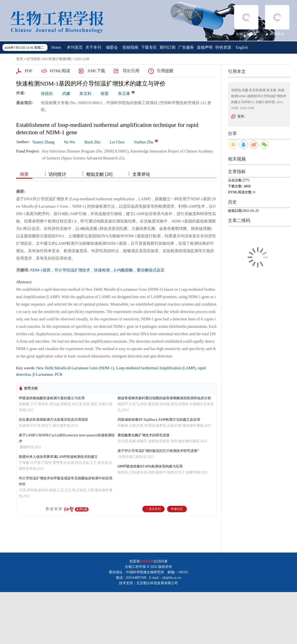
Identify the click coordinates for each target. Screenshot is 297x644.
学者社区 (177, 509)
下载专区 (149, 47)
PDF (29, 71)
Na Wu (69, 142)
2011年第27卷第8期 (57, 59)
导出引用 (131, 71)
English (242, 47)
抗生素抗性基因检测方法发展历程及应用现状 (53, 420)
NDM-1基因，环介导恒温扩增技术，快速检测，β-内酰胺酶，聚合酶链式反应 (97, 270)
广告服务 (186, 47)
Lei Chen (117, 142)
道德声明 (205, 47)
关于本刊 (93, 47)
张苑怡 (47, 94)
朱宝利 (85, 94)
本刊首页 (75, 47)
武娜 (66, 94)
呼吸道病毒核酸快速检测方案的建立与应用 (52, 398)
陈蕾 (105, 94)
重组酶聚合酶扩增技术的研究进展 (144, 435)
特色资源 (223, 47)
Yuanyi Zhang (43, 142)
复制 (241, 116)
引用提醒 (165, 71)
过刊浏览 (33, 59)
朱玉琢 (124, 94)
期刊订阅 (168, 47)
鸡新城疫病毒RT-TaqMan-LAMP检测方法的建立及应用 (159, 420)
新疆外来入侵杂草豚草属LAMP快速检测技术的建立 (58, 457)
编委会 (112, 47)
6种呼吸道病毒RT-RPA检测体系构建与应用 (150, 466)
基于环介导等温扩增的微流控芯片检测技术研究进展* (158, 451)
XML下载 (96, 71)
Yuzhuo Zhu (144, 142)
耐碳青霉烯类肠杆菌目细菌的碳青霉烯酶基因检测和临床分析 (164, 398)
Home (56, 47)
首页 (20, 59)
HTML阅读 (60, 71)
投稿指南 (130, 47)
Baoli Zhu (92, 142)
